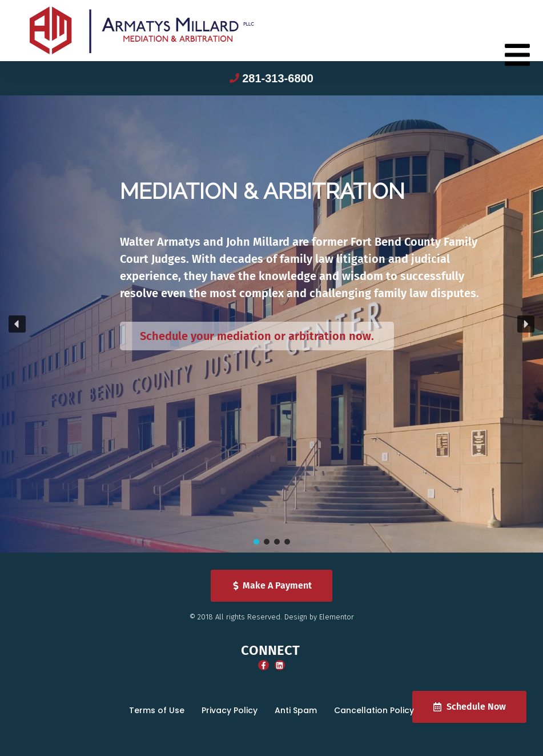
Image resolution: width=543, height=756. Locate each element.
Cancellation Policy (374, 710)
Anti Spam (296, 710)
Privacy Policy (230, 710)
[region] (271, 324)
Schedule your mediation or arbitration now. (257, 336)
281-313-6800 (278, 78)
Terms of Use (157, 710)
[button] (17, 324)
